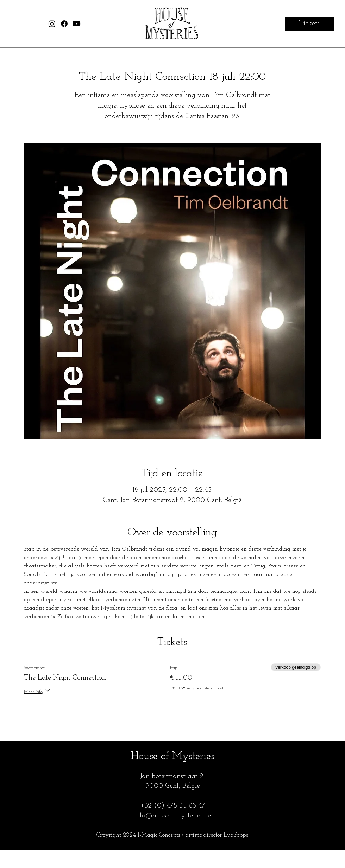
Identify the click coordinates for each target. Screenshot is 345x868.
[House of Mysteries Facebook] (64, 24)
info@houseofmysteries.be (172, 816)
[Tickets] (310, 24)
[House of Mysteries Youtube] (77, 24)
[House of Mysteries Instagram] (52, 24)
